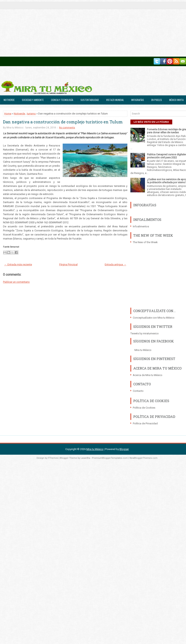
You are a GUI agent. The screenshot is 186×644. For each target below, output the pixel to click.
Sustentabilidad (90, 100)
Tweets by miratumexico (145, 333)
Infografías (138, 100)
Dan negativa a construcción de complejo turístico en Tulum (63, 122)
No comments (67, 128)
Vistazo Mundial (115, 100)
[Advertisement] (64, 28)
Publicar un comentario (16, 282)
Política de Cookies (144, 408)
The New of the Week (145, 242)
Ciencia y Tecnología (62, 100)
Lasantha (85, 458)
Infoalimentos (141, 226)
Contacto (138, 391)
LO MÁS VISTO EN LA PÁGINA (151, 122)
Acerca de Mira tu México (148, 375)
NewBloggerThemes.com (144, 458)
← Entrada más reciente (18, 264)
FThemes (53, 458)
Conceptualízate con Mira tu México (154, 318)
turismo (31, 114)
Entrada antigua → (115, 264)
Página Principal (68, 264)
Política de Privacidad (145, 423)
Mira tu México (143, 350)
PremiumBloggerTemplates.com (110, 458)
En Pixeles (157, 100)
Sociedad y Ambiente (33, 100)
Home (8, 114)
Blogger (124, 449)
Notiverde (9, 100)
